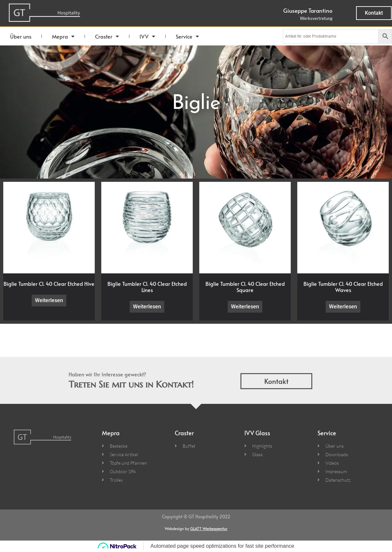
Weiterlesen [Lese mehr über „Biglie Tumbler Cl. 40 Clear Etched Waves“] (343, 307)
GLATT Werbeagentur (209, 528)
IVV (147, 36)
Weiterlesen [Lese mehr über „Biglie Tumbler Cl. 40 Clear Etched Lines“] (147, 307)
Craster (107, 36)
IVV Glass (257, 433)
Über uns (21, 36)
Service (187, 36)
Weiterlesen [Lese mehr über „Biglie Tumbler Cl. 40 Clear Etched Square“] (245, 307)
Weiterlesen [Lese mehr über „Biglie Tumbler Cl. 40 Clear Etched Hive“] (49, 300)
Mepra (63, 36)
